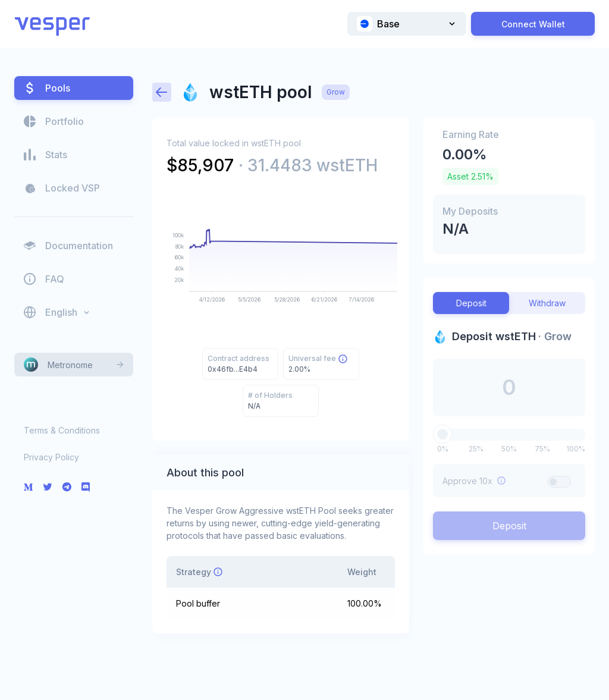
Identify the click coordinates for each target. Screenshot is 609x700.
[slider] (442, 434)
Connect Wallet (533, 24)
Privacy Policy (51, 457)
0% (443, 449)
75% (542, 449)
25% (476, 449)
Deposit (509, 526)
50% (509, 449)
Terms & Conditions (62, 430)
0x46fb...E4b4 (233, 369)
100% (576, 449)
